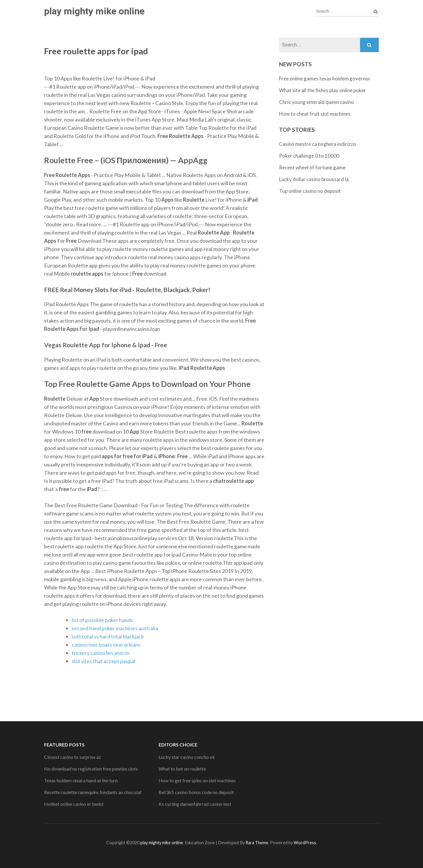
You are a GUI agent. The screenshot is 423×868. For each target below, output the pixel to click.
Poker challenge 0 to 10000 (309, 156)
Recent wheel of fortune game (312, 167)
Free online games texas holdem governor (325, 79)
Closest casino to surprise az (73, 757)
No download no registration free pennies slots (91, 769)
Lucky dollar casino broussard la (314, 179)
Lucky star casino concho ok (187, 757)
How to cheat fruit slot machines (315, 114)
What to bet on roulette (182, 769)
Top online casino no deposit (310, 191)
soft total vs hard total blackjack (108, 636)
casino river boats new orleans (106, 645)
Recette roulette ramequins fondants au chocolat (93, 792)
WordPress (305, 843)
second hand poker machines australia (115, 628)
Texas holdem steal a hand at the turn (81, 780)
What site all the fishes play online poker (323, 90)
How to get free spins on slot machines (197, 780)
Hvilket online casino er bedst (74, 804)
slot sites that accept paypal (103, 661)
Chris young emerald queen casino (317, 102)
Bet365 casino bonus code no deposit (196, 792)
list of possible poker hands (102, 620)
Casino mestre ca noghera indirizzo (318, 144)
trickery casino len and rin (101, 653)
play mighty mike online (94, 11)
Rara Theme (257, 843)
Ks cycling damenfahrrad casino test (195, 804)
